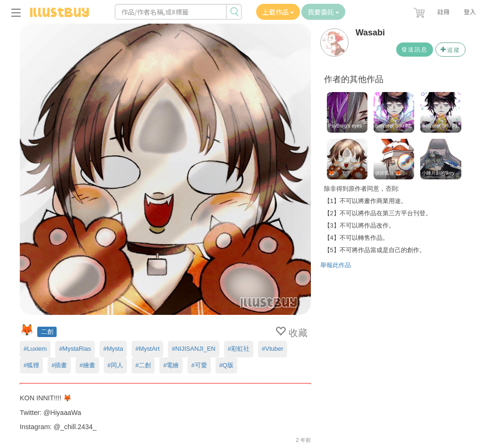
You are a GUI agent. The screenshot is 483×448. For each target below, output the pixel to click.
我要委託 (323, 12)
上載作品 (278, 12)
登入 (470, 12)
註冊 (443, 12)
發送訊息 (415, 50)
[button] (420, 11)
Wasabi (370, 33)
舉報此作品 (336, 265)
